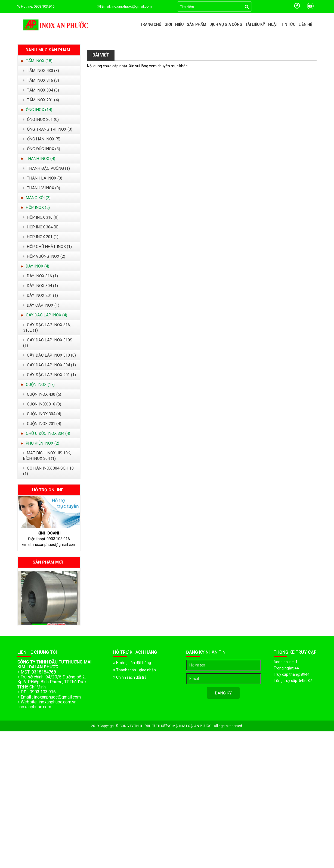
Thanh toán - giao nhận (134, 670)
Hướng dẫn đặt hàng (132, 663)
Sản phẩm (197, 24)
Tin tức (288, 24)
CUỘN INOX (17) (38, 385)
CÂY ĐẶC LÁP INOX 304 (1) (50, 365)
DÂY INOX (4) (35, 266)
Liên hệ (305, 24)
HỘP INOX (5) (35, 207)
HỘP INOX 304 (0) (41, 227)
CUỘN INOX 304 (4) (42, 414)
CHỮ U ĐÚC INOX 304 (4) (45, 433)
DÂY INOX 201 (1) (41, 295)
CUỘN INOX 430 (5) (42, 394)
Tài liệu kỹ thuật (262, 24)
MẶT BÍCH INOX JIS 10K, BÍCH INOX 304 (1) (47, 456)
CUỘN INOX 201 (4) (42, 424)
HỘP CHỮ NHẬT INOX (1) (47, 247)
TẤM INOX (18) (36, 61)
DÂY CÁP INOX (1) (41, 305)
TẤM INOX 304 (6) (41, 90)
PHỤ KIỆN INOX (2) (40, 443)
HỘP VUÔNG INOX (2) (44, 256)
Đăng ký (223, 693)
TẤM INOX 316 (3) (41, 80)
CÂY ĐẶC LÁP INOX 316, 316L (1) (47, 328)
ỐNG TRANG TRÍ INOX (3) (48, 129)
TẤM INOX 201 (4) (41, 100)
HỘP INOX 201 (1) (41, 237)
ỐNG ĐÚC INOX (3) (42, 149)
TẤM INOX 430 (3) (41, 71)
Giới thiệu (174, 24)
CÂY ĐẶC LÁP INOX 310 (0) (50, 355)
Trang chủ (151, 24)
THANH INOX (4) (38, 159)
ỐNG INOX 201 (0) (41, 119)
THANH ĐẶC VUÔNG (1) (47, 168)
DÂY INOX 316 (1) (41, 276)
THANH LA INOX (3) (43, 178)
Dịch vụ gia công (226, 24)
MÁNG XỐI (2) (35, 198)
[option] (49, 598)
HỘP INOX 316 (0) (41, 217)
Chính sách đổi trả (130, 677)
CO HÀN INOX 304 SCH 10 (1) (48, 471)
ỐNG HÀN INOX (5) (42, 139)
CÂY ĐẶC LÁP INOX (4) (44, 315)
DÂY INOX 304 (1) (41, 286)
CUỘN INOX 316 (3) (42, 404)
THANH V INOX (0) (42, 188)
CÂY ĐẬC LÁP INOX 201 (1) (50, 375)
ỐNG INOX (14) (36, 110)
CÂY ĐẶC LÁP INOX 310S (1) (48, 343)
